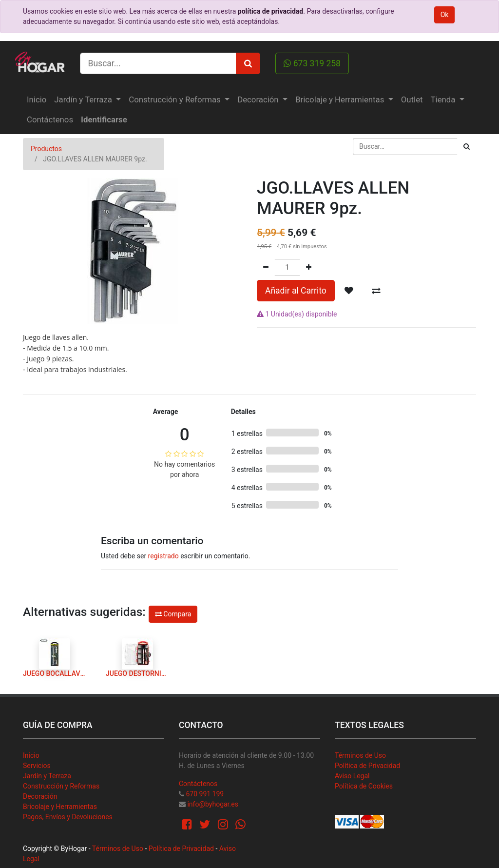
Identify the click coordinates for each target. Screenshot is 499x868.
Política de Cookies (364, 786)
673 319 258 (312, 63)
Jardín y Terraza (47, 776)
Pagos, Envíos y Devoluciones (68, 817)
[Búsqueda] (467, 147)
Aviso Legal (352, 776)
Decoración (40, 796)
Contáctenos (198, 784)
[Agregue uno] (309, 267)
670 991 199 (205, 794)
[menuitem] (37, 100)
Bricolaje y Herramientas (60, 807)
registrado (163, 556)
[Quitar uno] (266, 267)
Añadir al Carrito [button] (296, 291)
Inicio (31, 755)
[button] (349, 291)
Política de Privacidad (367, 766)
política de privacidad (270, 11)
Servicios (37, 766)
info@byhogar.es (212, 804)
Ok (445, 15)
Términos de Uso (360, 755)
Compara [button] (173, 614)
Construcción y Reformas (61, 786)
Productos (46, 149)
